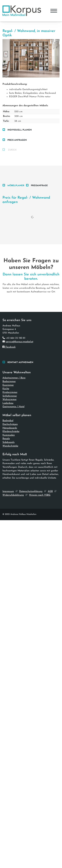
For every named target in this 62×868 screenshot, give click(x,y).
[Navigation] (54, 11)
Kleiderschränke (11, 432)
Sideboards (9, 442)
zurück (12, 150)
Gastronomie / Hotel (13, 407)
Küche (6, 389)
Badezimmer (9, 382)
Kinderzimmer (10, 392)
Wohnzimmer (10, 400)
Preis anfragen (17, 140)
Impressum (8, 491)
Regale (6, 439)
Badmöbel (8, 421)
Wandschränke (10, 446)
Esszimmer (8, 385)
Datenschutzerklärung (31, 491)
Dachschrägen (10, 424)
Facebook (9, 347)
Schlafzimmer (10, 396)
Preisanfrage (39, 186)
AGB (50, 491)
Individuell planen (20, 130)
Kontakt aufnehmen (20, 362)
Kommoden (9, 435)
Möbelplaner (16, 186)
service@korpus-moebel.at (19, 342)
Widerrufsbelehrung (13, 495)
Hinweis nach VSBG (40, 495)
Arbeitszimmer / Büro (14, 378)
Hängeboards (10, 428)
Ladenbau (8, 403)
